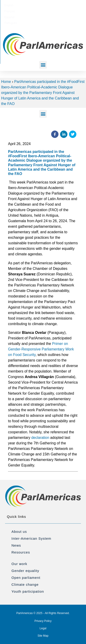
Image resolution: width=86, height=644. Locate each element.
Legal (43, 628)
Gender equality (25, 571)
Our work (19, 564)
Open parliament (26, 578)
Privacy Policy (43, 621)
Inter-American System (31, 538)
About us (19, 532)
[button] (43, 65)
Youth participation (28, 591)
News (16, 545)
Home (6, 82)
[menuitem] (20, 5)
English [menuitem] (20, 5)
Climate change (25, 584)
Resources (21, 552)
